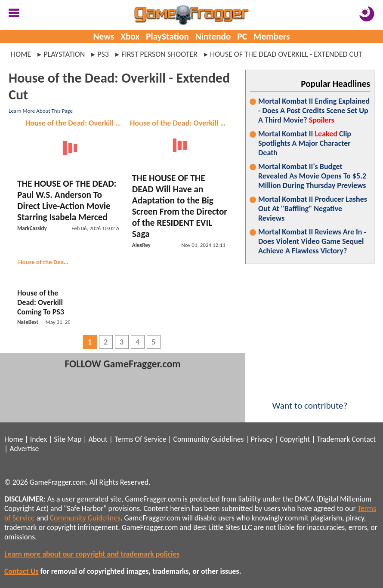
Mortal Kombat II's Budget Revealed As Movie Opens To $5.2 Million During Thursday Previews (312, 176)
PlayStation (167, 37)
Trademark (333, 439)
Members (272, 37)
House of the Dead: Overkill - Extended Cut (75, 123)
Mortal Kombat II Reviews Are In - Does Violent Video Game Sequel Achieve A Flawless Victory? (312, 241)
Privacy (262, 439)
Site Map (68, 439)
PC (242, 37)
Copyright (295, 439)
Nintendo (213, 37)
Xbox (130, 37)
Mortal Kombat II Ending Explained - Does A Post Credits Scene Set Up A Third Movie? (314, 111)
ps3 (103, 54)
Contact (364, 439)
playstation (64, 54)
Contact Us (21, 571)
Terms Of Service (140, 439)
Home (21, 54)
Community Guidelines (208, 439)
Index (39, 439)
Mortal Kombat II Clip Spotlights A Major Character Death (305, 143)
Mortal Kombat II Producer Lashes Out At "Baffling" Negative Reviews (313, 209)
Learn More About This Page (41, 111)
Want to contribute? (310, 400)
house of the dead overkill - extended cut (286, 54)
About (98, 439)
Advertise (24, 449)
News (103, 37)
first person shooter (159, 54)
